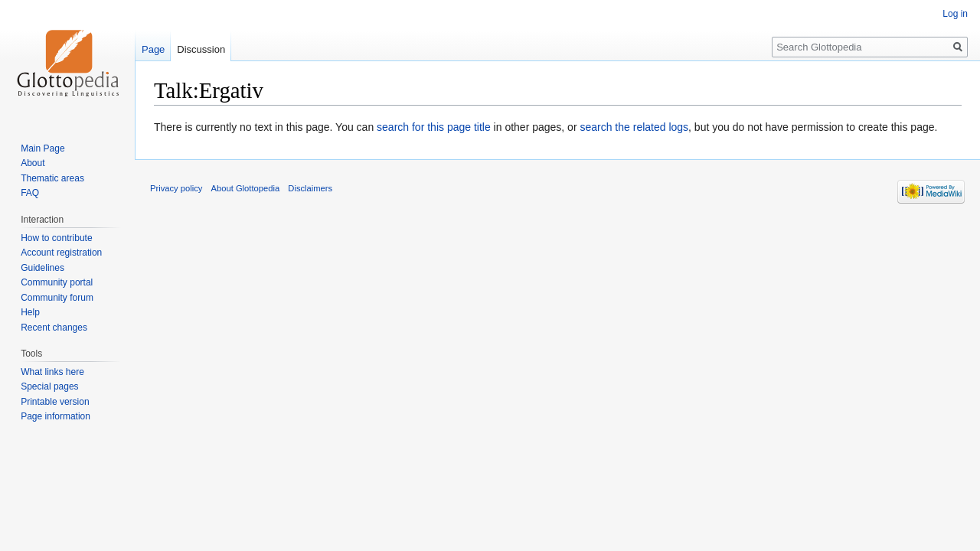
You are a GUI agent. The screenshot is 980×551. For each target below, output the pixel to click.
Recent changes (54, 328)
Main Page (42, 148)
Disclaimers (310, 188)
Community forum (57, 298)
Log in (955, 14)
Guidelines (42, 268)
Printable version (55, 402)
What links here (52, 372)
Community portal (57, 282)
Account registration (61, 253)
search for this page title (434, 127)
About (33, 163)
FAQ (30, 193)
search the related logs (634, 127)
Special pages (49, 386)
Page (153, 49)
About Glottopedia (246, 188)
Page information (56, 416)
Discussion (201, 49)
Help (30, 312)
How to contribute (56, 238)
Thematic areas (52, 178)
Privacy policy (176, 188)
